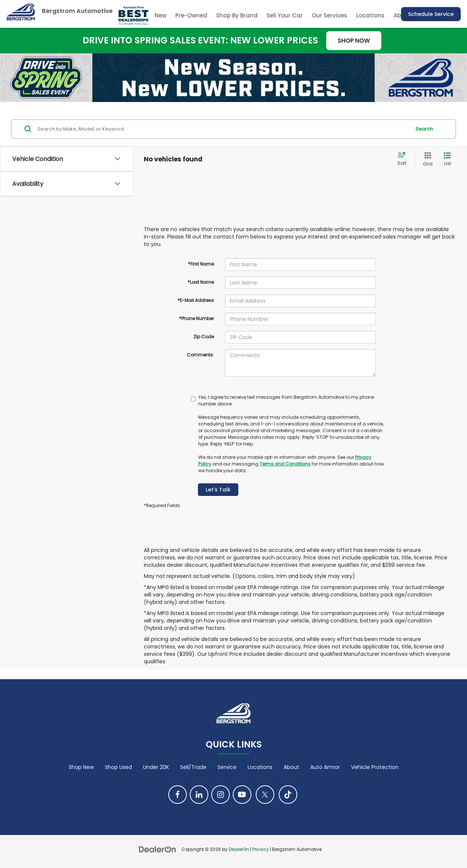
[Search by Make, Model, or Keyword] (223, 129)
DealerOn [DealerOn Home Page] (239, 849)
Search (424, 129)
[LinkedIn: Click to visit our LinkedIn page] (199, 795)
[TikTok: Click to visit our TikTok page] (288, 795)
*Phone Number (196, 318)
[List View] (447, 159)
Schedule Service (431, 14)
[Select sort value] (404, 159)
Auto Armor (325, 767)
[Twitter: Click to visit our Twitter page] (265, 795)
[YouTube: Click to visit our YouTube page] (242, 795)
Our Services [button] (329, 15)
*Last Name (201, 282)
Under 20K (156, 767)
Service (227, 767)
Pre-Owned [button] (191, 15)
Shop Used (118, 767)
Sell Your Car (285, 15)
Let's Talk (218, 490)
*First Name (201, 264)
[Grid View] (426, 159)
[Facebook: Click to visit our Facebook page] (178, 795)
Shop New (81, 767)
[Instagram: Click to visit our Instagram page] (221, 795)
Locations (370, 15)
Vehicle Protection (375, 767)
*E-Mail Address (196, 300)
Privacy (261, 849)
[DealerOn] (158, 849)
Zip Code (204, 337)
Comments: (200, 355)
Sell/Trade (193, 767)
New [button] (160, 15)
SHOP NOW (354, 41)
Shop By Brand (237, 15)
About (291, 767)
